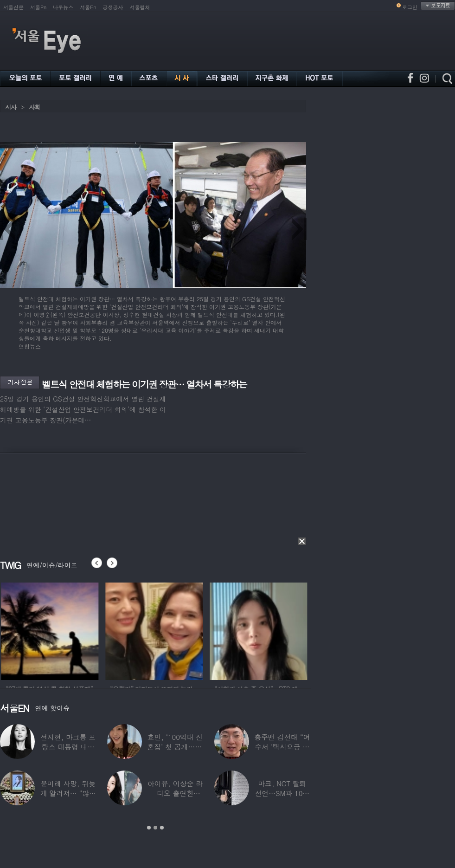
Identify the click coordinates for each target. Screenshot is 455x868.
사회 (34, 107)
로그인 (410, 7)
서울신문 (13, 7)
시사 (11, 107)
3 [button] (162, 828)
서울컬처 (140, 7)
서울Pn (38, 7)
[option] (61, 630)
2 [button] (155, 828)
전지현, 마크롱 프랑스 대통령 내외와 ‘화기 (68, 747)
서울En (88, 7)
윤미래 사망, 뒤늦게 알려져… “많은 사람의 (68, 793)
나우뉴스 (63, 7)
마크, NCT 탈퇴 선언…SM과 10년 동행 (282, 793)
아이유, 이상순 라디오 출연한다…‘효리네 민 (175, 793)
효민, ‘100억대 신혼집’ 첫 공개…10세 (175, 747)
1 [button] (149, 828)
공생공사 (113, 7)
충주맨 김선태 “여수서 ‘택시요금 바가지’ (282, 747)
